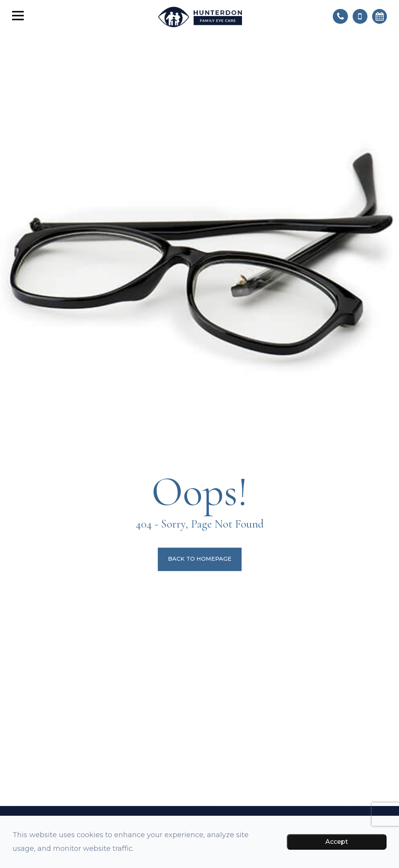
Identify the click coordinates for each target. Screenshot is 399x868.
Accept (337, 842)
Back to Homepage (200, 559)
